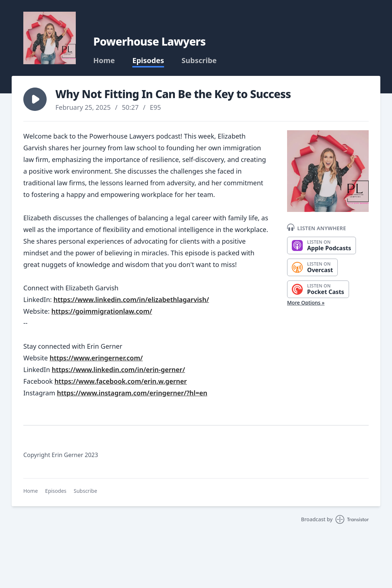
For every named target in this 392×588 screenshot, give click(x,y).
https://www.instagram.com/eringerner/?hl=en (132, 393)
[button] (35, 99)
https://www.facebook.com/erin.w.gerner (121, 381)
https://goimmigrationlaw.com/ (102, 311)
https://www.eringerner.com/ (96, 358)
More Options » (306, 303)
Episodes (148, 61)
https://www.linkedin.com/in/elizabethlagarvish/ (131, 299)
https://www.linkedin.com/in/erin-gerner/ (118, 370)
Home (104, 61)
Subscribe (199, 61)
